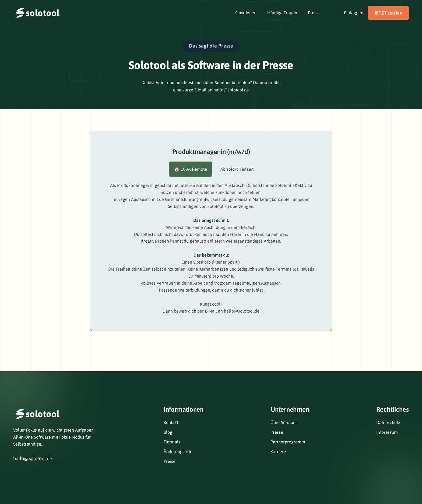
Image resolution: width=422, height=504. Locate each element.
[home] (37, 13)
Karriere (278, 451)
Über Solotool (284, 422)
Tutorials (172, 442)
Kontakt (171, 422)
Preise (314, 13)
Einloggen (354, 13)
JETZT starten (388, 13)
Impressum (387, 432)
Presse (277, 432)
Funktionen (246, 13)
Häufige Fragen (282, 13)
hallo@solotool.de (33, 458)
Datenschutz (388, 422)
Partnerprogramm (288, 442)
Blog (168, 432)
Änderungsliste (178, 451)
